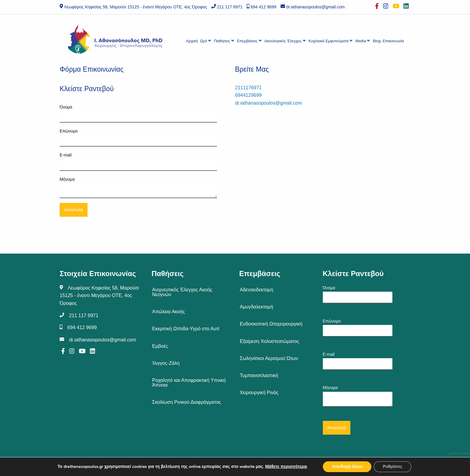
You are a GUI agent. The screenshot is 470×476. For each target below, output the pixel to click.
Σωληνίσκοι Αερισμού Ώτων (269, 358)
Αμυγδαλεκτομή (256, 307)
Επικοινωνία (393, 41)
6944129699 (248, 95)
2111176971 (248, 88)
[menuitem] (192, 41)
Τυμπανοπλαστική (259, 375)
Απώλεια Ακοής (169, 312)
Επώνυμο (138, 138)
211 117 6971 (230, 7)
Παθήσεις (222, 41)
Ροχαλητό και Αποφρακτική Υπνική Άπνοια (189, 383)
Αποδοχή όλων (347, 467)
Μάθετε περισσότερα (286, 467)
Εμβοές (160, 346)
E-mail (138, 162)
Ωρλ (203, 41)
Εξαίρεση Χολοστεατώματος (269, 341)
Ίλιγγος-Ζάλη (166, 363)
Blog (377, 41)
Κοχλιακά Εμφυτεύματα (329, 41)
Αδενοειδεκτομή (256, 290)
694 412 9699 (263, 7)
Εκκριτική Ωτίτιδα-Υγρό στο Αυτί (186, 329)
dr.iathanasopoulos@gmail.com (316, 7)
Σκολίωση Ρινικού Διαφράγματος (187, 402)
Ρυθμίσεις (393, 467)
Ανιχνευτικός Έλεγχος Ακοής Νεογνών (182, 292)
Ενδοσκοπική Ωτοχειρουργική (271, 324)
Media (361, 41)
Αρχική (192, 41)
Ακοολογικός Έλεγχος (283, 41)
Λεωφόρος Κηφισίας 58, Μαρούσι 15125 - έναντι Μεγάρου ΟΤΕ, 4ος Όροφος (135, 7)
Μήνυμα (138, 187)
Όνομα (138, 114)
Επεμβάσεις (247, 41)
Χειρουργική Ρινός (259, 393)
